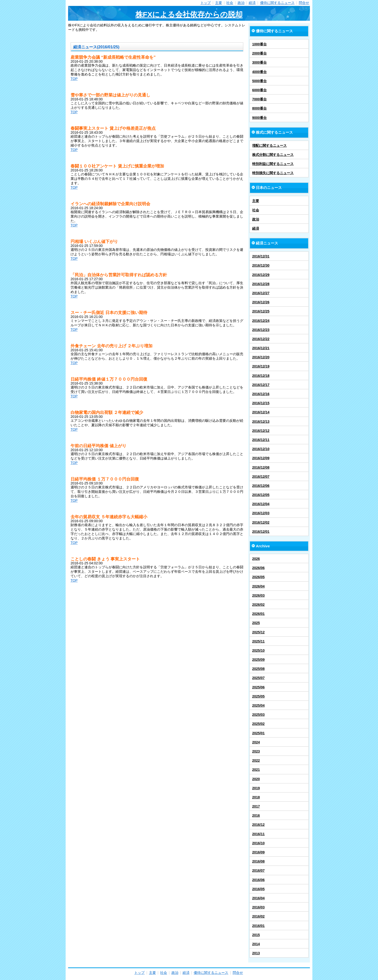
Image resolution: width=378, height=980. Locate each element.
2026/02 (258, 605)
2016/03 (258, 907)
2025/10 (258, 650)
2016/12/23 (261, 330)
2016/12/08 (261, 467)
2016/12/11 (261, 440)
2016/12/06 (261, 486)
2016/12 (258, 825)
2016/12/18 (261, 376)
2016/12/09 (261, 458)
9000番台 (259, 118)
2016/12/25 (261, 311)
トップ (206, 3)
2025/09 (258, 660)
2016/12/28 (261, 284)
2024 (256, 742)
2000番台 (259, 53)
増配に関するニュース (269, 146)
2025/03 (258, 715)
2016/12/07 (261, 477)
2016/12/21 (261, 348)
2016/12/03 (261, 513)
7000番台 (259, 99)
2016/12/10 (261, 449)
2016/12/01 (261, 532)
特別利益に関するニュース (273, 164)
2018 (256, 797)
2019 (256, 788)
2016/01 (258, 926)
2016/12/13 (261, 422)
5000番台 (259, 81)
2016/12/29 (261, 275)
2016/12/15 (261, 403)
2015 (256, 935)
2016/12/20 (261, 357)
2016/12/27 (261, 293)
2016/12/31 (261, 256)
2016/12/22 (261, 339)
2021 (256, 770)
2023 (256, 751)
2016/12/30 (261, 265)
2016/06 (258, 880)
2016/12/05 (261, 495)
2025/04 (258, 705)
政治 (241, 3)
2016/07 (258, 870)
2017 (256, 806)
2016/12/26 (261, 302)
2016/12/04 (261, 504)
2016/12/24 (261, 321)
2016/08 (258, 861)
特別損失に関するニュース (273, 173)
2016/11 (258, 834)
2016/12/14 (261, 412)
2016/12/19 (261, 366)
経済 (252, 3)
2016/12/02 (261, 522)
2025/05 (258, 696)
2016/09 (258, 852)
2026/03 (258, 595)
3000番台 (259, 62)
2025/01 (258, 733)
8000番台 (259, 108)
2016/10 (258, 843)
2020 (256, 779)
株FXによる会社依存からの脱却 (189, 14)
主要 (219, 3)
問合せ (304, 3)
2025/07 (258, 678)
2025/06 (258, 687)
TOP (74, 79)
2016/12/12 (261, 431)
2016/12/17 (261, 385)
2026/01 (258, 614)
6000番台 (259, 90)
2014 (256, 944)
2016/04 (258, 898)
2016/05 (258, 889)
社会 (230, 3)
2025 (256, 623)
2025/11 (258, 641)
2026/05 (258, 577)
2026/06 (258, 568)
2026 (256, 559)
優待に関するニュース (277, 3)
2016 (256, 815)
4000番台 (259, 72)
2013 (256, 953)
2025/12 (258, 632)
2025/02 (258, 724)
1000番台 (259, 44)
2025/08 (258, 669)
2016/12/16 (261, 394)
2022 (256, 760)
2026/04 (258, 586)
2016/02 (258, 916)
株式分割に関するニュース (273, 155)
